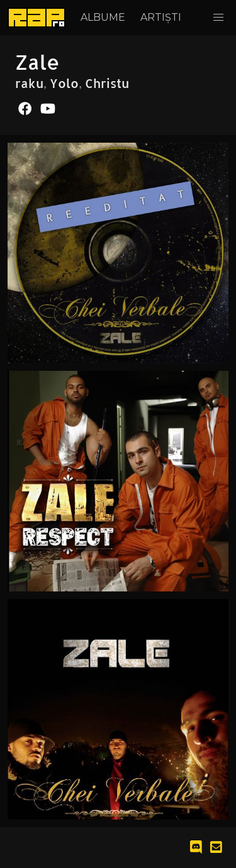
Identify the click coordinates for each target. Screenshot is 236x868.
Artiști (161, 17)
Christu (107, 83)
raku (29, 83)
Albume (103, 17)
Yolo (64, 83)
